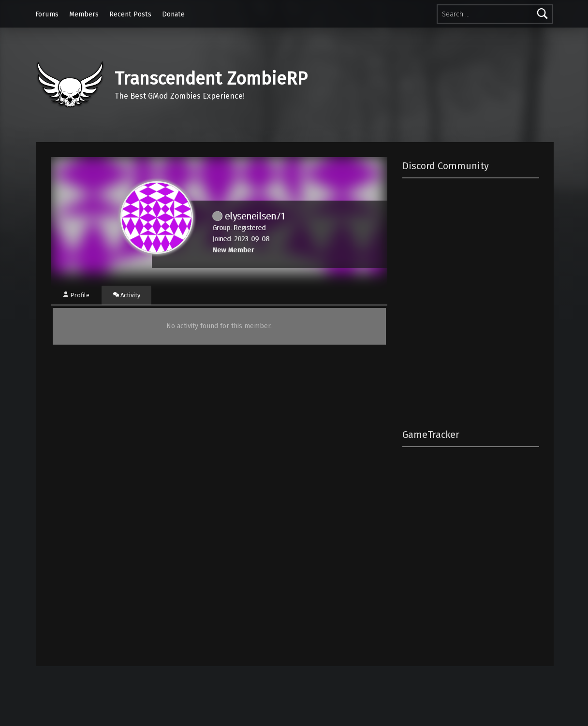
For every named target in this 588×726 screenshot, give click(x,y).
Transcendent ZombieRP (211, 79)
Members (84, 14)
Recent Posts (130, 14)
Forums (47, 14)
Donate (173, 14)
